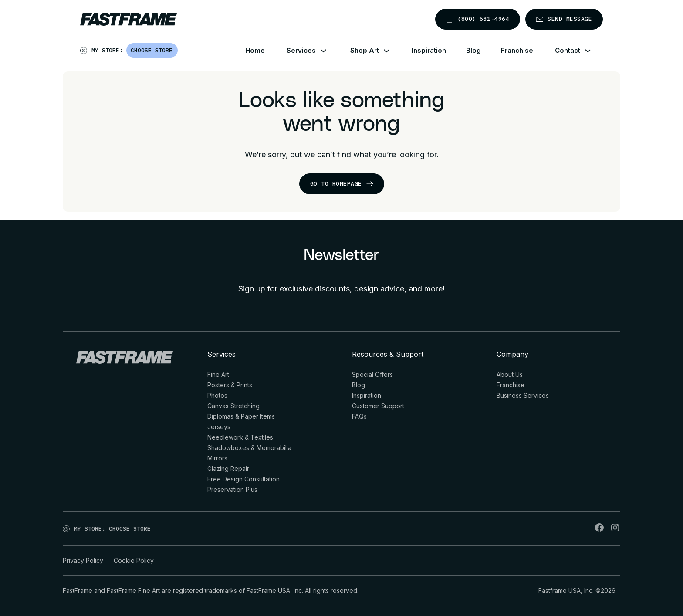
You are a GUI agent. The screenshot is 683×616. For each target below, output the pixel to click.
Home (255, 50)
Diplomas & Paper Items (241, 416)
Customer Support (378, 406)
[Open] (178, 52)
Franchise (517, 50)
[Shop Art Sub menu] (392, 51)
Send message (564, 19)
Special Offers (372, 374)
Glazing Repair (228, 469)
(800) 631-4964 (478, 19)
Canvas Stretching (233, 406)
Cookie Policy (134, 560)
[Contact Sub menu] (593, 51)
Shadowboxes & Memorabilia (249, 448)
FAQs (359, 416)
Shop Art (365, 50)
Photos (217, 395)
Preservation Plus (232, 489)
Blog (473, 50)
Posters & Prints (230, 385)
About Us (510, 374)
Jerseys (219, 427)
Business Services (523, 395)
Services (301, 50)
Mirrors (217, 458)
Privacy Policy (83, 560)
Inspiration (429, 50)
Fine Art (218, 374)
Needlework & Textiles (240, 437)
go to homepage (342, 184)
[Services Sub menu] (329, 51)
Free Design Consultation (243, 479)
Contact (568, 50)
